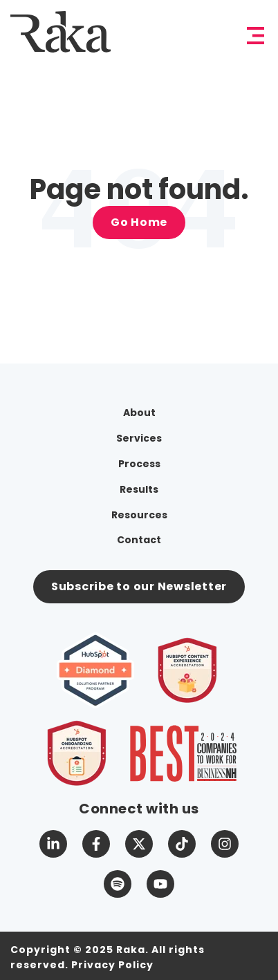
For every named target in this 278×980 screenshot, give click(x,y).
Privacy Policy (112, 965)
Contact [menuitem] (139, 540)
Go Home (139, 222)
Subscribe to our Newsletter (139, 586)
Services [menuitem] (139, 438)
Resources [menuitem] (139, 515)
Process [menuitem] (139, 464)
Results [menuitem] (139, 489)
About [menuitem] (139, 413)
